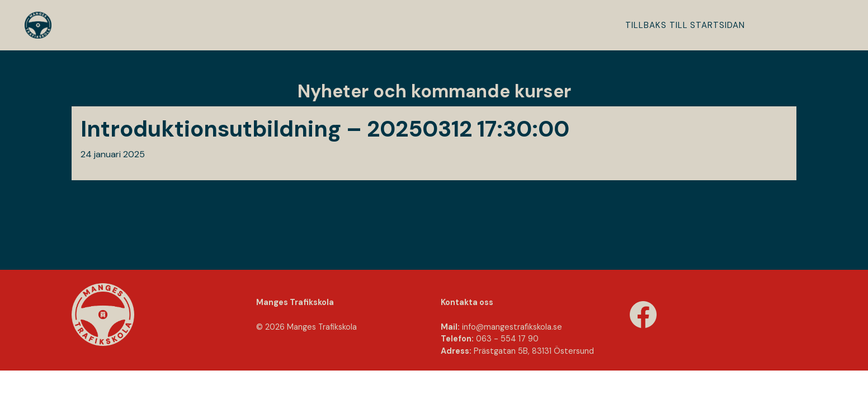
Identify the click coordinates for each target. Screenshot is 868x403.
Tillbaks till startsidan (685, 25)
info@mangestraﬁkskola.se (512, 327)
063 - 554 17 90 (507, 339)
